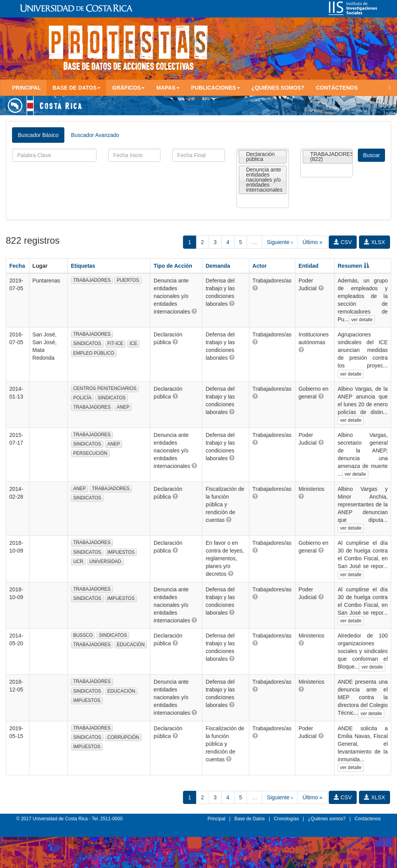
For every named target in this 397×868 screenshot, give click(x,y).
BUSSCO (83, 635)
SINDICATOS (87, 343)
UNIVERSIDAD (105, 561)
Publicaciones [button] (216, 88)
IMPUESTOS (121, 552)
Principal (26, 88)
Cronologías (286, 819)
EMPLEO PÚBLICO (94, 353)
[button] (194, 311)
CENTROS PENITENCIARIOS (105, 388)
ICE (133, 343)
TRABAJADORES (92, 280)
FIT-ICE (115, 343)
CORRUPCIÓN (123, 737)
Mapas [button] (168, 88)
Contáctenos (337, 88)
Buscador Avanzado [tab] (95, 135)
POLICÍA (82, 398)
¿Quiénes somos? (278, 88)
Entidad (308, 266)
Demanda (218, 266)
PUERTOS (128, 280)
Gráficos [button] (128, 88)
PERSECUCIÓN (90, 453)
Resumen (353, 266)
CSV (343, 242)
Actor (260, 266)
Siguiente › (280, 242)
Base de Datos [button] (76, 88)
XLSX (375, 242)
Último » (312, 242)
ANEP (123, 407)
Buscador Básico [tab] (38, 135)
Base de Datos (249, 819)
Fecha (17, 266)
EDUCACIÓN (131, 645)
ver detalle (362, 320)
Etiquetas (83, 266)
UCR (78, 561)
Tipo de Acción (173, 266)
